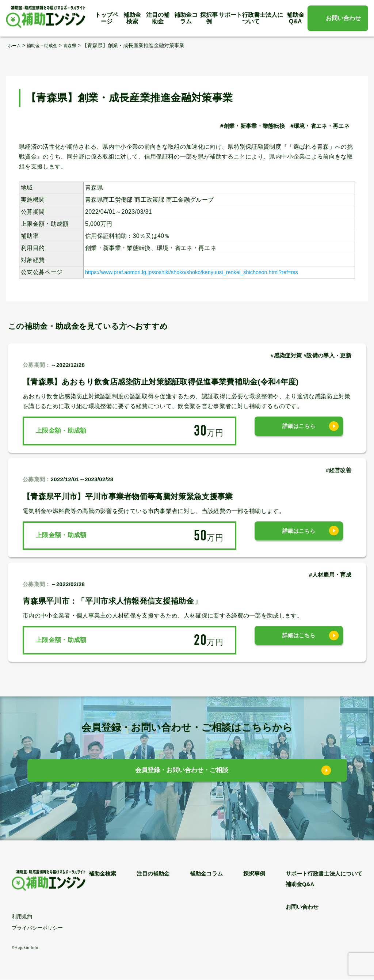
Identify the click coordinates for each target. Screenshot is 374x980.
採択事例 (209, 18)
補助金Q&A (295, 18)
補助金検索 (132, 18)
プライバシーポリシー (37, 928)
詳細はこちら (299, 431)
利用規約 (22, 917)
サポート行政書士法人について (251, 18)
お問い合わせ (343, 18)
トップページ (107, 18)
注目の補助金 (158, 18)
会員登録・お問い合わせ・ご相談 (182, 772)
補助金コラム (186, 18)
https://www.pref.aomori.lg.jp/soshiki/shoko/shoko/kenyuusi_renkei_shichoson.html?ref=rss (208, 272)
